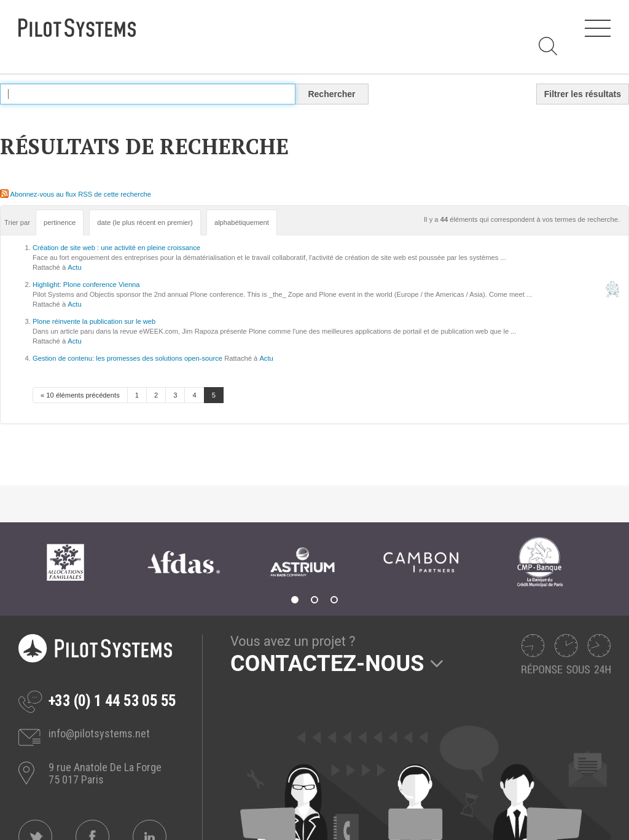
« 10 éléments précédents (80, 395)
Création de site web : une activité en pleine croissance (116, 248)
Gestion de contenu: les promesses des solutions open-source (127, 358)
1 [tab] (295, 600)
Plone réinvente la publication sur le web (94, 321)
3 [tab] (334, 600)
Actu (74, 267)
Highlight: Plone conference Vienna (86, 285)
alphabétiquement (242, 222)
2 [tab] (314, 600)
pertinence (60, 222)
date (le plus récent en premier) (145, 222)
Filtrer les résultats (583, 94)
